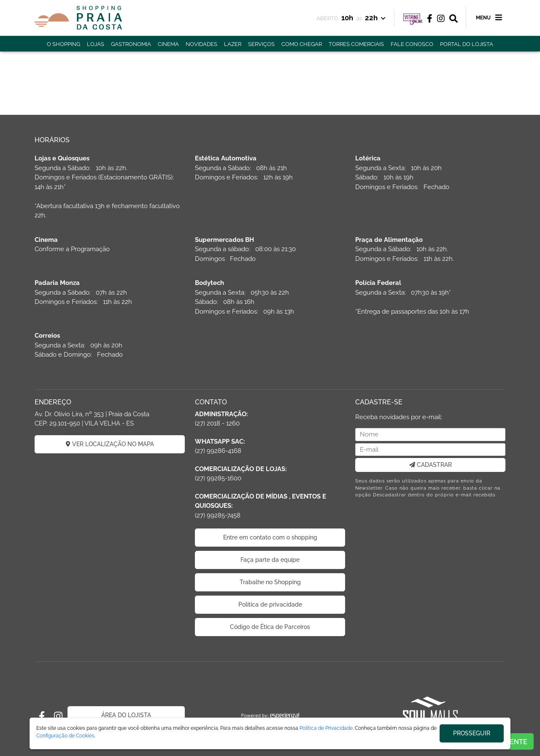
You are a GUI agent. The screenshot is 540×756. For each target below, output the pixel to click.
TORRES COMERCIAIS (356, 44)
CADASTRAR (431, 465)
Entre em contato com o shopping (270, 537)
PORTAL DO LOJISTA (467, 44)
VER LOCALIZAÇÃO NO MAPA (110, 444)
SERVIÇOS (261, 44)
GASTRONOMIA (131, 44)
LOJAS (96, 44)
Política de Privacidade (326, 728)
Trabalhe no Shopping (270, 582)
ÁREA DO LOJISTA (126, 715)
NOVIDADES (201, 44)
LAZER (233, 44)
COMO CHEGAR (302, 44)
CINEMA (168, 44)
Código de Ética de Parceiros (270, 627)
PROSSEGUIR (472, 733)
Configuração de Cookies (65, 736)
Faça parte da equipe (270, 560)
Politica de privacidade (270, 604)
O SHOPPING (63, 44)
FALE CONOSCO (412, 44)
